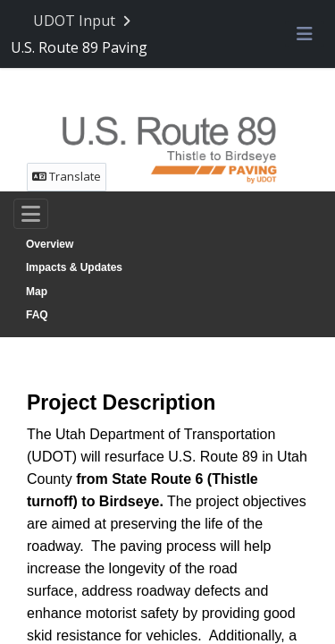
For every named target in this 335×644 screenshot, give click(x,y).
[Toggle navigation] (31, 214)
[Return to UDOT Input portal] (84, 21)
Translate (67, 176)
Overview (50, 244)
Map (37, 292)
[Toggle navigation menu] (305, 35)
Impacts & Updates (74, 267)
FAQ (37, 315)
